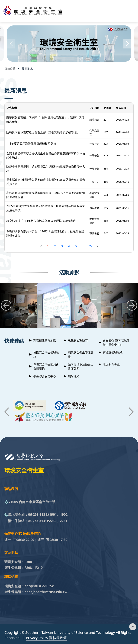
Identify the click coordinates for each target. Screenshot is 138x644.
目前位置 (10, 69)
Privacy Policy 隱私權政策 (46, 638)
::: (5, 86)
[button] (11, 44)
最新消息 (27, 69)
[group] (69, 305)
